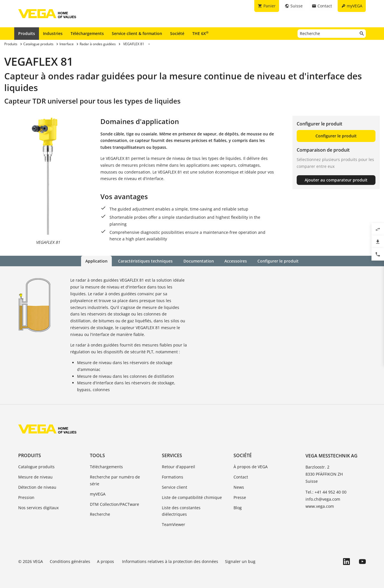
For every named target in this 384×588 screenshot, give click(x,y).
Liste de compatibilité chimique (192, 497)
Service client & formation (137, 33)
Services (172, 455)
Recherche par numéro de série (115, 480)
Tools (97, 455)
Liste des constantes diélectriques (181, 511)
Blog (238, 507)
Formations (173, 477)
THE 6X (200, 33)
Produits (27, 33)
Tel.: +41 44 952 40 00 (326, 492)
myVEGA (98, 494)
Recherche (100, 514)
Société (177, 33)
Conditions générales (70, 561)
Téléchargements (87, 33)
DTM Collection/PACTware (114, 504)
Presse (240, 497)
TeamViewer (174, 524)
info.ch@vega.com (323, 499)
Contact (241, 477)
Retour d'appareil (178, 467)
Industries (53, 33)
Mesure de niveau (35, 477)
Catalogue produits (36, 467)
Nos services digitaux (38, 507)
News (239, 487)
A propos (106, 561)
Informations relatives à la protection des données (170, 561)
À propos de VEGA (251, 467)
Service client (175, 487)
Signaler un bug (240, 561)
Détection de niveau (37, 487)
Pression (26, 497)
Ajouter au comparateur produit (336, 180)
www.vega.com (320, 506)
